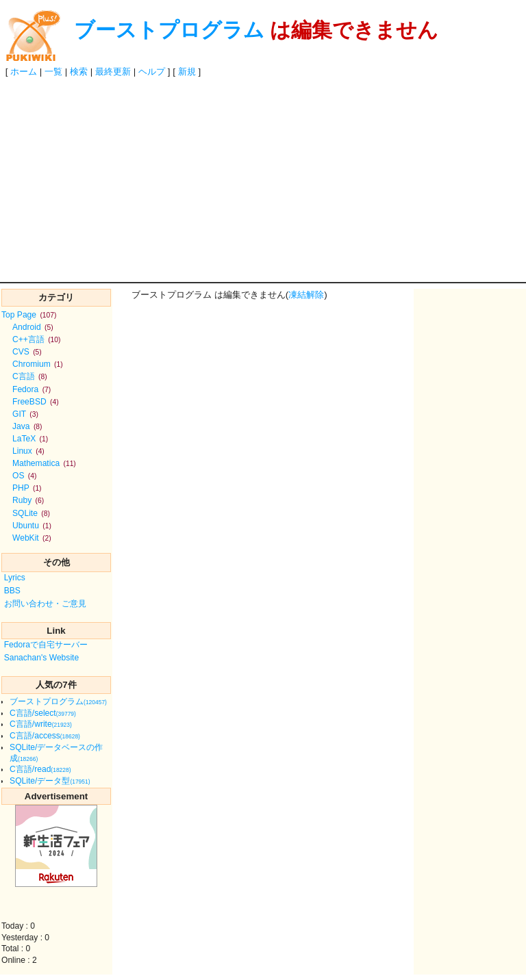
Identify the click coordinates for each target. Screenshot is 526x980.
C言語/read (40, 769)
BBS (12, 591)
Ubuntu (32, 526)
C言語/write (41, 724)
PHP (27, 488)
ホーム (24, 72)
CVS (27, 352)
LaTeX (30, 439)
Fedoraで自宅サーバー (46, 645)
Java (27, 426)
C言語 (30, 376)
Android (33, 327)
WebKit (32, 538)
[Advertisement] (263, 179)
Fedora (32, 389)
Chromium (38, 364)
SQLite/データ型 (50, 781)
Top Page (29, 315)
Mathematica (44, 463)
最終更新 (113, 72)
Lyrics (15, 578)
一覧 (53, 72)
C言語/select (43, 713)
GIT (25, 414)
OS (24, 476)
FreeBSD (36, 402)
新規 (187, 72)
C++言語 (36, 339)
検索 (79, 72)
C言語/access (45, 736)
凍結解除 (306, 295)
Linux (28, 451)
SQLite (31, 513)
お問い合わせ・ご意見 (45, 604)
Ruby (28, 500)
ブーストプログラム (169, 30)
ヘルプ (152, 72)
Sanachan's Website (42, 658)
